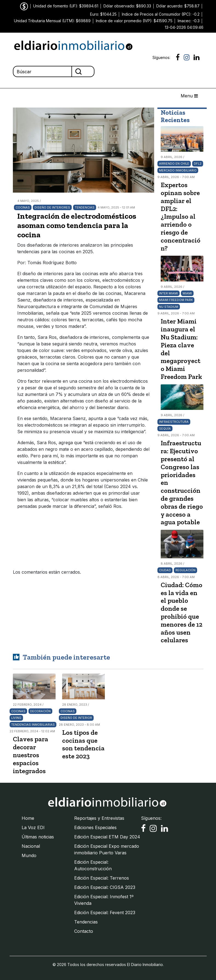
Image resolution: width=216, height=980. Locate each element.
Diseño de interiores (52, 207)
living (16, 718)
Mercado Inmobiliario (178, 170)
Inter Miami (169, 293)
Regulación (185, 570)
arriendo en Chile (174, 164)
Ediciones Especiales (95, 827)
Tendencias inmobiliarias (33, 725)
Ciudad (165, 570)
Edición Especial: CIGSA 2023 (105, 887)
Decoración (40, 711)
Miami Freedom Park (176, 300)
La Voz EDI (33, 827)
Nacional (31, 846)
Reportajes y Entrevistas (99, 818)
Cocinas (23, 207)
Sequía (165, 429)
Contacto (84, 931)
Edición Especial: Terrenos (102, 878)
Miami (187, 293)
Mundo (29, 855)
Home (28, 818)
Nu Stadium (169, 307)
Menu (189, 96)
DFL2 (198, 164)
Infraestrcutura (174, 422)
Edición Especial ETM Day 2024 (107, 837)
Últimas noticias (38, 837)
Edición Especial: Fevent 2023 (105, 913)
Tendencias (85, 207)
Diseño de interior (76, 718)
